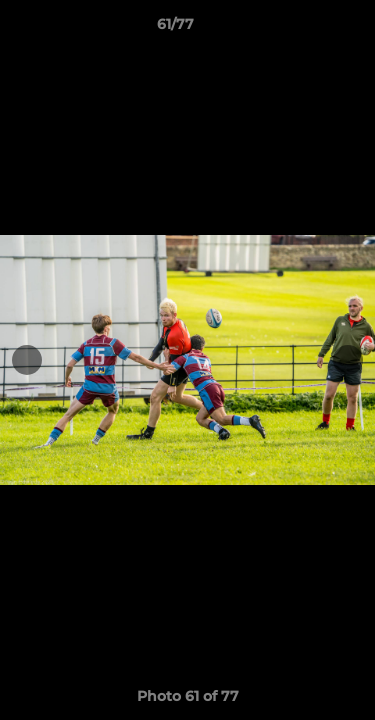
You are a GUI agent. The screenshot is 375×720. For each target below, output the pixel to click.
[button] (303, 29)
